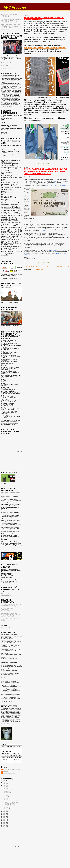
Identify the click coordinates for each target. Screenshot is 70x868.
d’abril (6, 800)
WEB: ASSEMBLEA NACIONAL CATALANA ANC (9, 15)
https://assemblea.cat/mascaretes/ (56, 185)
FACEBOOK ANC (6, 17)
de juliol (6, 795)
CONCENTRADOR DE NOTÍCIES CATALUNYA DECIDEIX (10, 608)
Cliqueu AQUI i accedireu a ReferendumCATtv (9, 595)
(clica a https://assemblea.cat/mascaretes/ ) (45, 48)
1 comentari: (53, 163)
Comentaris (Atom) (38, 270)
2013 (4, 821)
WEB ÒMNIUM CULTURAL (8, 20)
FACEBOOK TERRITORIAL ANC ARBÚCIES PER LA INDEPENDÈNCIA (11, 19)
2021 (4, 787)
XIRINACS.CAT (5, 621)
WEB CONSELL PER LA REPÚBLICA (11, 23)
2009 (4, 827)
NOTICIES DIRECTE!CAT (8, 611)
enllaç (54, 181)
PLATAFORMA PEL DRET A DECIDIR (11, 614)
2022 (4, 785)
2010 (4, 825)
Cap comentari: (53, 262)
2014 (4, 819)
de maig (6, 798)
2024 (4, 782)
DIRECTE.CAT (5, 609)
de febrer (6, 809)
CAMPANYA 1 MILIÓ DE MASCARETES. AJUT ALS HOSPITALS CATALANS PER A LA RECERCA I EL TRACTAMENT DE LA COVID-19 (46, 171)
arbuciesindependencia (9, 773)
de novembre (7, 790)
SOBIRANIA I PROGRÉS (7, 617)
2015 (4, 818)
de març (6, 807)
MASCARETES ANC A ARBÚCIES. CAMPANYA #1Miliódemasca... (12, 802)
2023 (4, 784)
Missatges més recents (30, 266)
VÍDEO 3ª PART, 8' (6, 68)
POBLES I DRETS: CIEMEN (8, 616)
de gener (6, 810)
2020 (4, 788)
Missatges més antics (63, 266)
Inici (47, 266)
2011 (4, 824)
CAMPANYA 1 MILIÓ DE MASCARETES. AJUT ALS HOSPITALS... (11, 805)
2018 (4, 813)
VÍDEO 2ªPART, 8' (6, 65)
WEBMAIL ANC (5, 29)
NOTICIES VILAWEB (6, 612)
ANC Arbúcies (15, 7)
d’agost (6, 794)
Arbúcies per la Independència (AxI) (12, 769)
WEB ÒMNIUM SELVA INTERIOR (10, 22)
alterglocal (6, 771)
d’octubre (6, 791)
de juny (6, 797)
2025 (4, 781)
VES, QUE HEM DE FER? (8, 628)
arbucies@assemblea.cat (57, 250)
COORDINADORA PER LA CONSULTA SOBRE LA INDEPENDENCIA (11, 605)
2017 (4, 815)
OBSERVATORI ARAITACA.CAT (9, 613)
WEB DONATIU (43, 230)
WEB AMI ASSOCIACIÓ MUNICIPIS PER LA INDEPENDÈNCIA (12, 27)
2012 (4, 822)
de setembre (7, 793)
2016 (4, 816)
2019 (4, 812)
